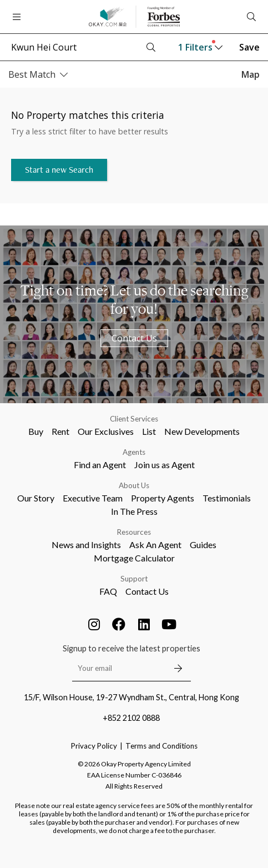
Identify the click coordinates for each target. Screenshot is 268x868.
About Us (134, 485)
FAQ (108, 591)
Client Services (134, 419)
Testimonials (227, 498)
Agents (134, 452)
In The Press (134, 511)
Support (134, 579)
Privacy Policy (94, 746)
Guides (203, 545)
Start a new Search (59, 170)
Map (251, 74)
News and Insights (86, 545)
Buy (36, 431)
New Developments (202, 431)
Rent (60, 431)
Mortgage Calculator (134, 558)
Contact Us (134, 338)
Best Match (38, 74)
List (149, 431)
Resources (134, 532)
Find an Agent (100, 465)
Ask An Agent (155, 545)
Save (249, 47)
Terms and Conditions (161, 746)
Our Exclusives (106, 431)
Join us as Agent (165, 465)
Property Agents (163, 498)
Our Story (36, 498)
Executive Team (93, 498)
